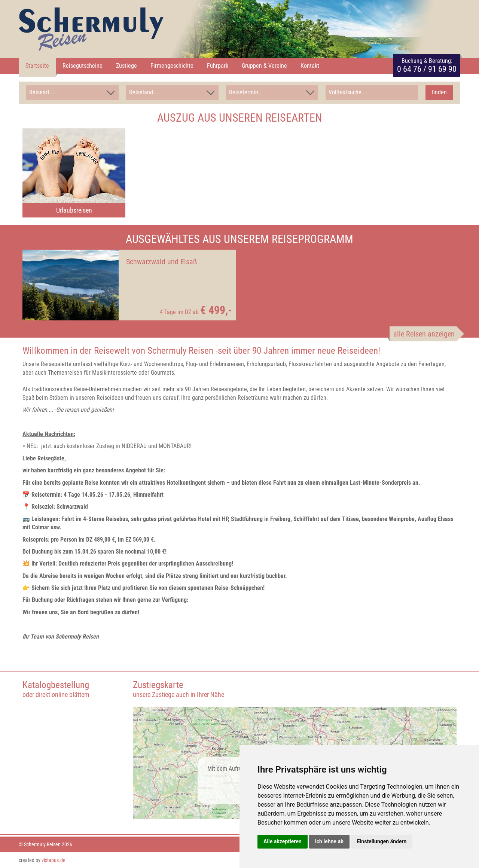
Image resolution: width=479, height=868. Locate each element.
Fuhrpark (218, 66)
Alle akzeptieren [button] (283, 841)
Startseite (37, 66)
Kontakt (310, 66)
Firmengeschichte (172, 66)
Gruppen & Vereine (264, 66)
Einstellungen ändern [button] (382, 841)
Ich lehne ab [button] (329, 841)
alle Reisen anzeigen (424, 334)
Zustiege (126, 66)
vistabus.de (54, 860)
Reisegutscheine (83, 66)
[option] (74, 173)
